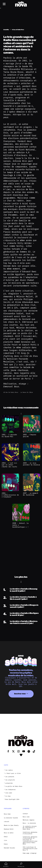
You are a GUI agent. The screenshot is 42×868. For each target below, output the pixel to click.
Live (5, 840)
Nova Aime (7, 814)
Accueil (6, 865)
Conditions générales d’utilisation (30, 833)
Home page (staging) (30, 853)
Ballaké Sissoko (9, 848)
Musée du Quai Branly (11, 825)
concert (6, 821)
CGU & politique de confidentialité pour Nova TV (30, 849)
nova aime (9, 793)
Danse (6, 844)
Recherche (21, 865)
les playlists (10, 780)
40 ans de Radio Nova (11, 392)
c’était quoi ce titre (13, 773)
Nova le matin (9, 833)
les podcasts (10, 777)
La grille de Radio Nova (14, 786)
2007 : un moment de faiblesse (31, 494)
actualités (9, 783)
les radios (9, 770)
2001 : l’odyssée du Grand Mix (9, 436)
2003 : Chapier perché (30, 436)
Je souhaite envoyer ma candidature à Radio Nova (30, 828)
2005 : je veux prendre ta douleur (32, 464)
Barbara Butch (9, 829)
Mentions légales (29, 820)
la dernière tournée (11, 818)
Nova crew (26, 817)
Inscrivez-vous (20, 694)
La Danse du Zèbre (27, 392)
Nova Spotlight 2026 (12, 799)
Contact (25, 814)
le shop (8, 796)
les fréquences (10, 790)
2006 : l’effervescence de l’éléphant (10, 495)
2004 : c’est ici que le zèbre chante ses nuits (9, 465)
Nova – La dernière (29, 823)
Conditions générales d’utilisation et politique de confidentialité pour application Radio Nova (30, 840)
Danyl (6, 837)
